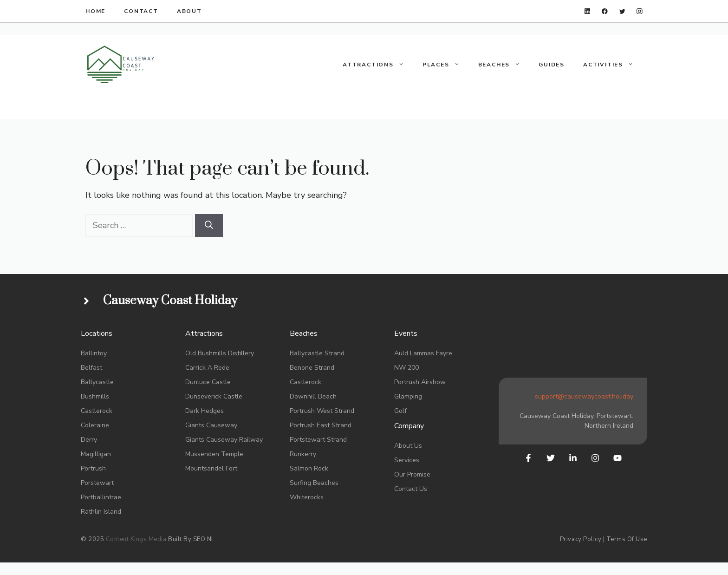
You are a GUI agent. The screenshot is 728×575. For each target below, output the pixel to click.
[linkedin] (588, 11)
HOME (95, 11)
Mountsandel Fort (211, 468)
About (189, 11)
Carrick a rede (207, 368)
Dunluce (198, 382)
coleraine (95, 425)
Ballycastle (97, 382)
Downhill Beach (313, 396)
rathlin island (101, 512)
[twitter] (622, 11)
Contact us (411, 489)
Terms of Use (627, 539)
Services (407, 460)
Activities (613, 65)
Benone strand (312, 368)
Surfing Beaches (314, 483)
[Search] (209, 225)
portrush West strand (322, 411)
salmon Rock (309, 468)
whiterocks (307, 497)
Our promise (412, 474)
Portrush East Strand (321, 425)
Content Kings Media (136, 539)
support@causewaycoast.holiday (584, 396)
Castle (221, 382)
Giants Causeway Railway (224, 440)
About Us (408, 446)
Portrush (93, 468)
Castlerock (97, 411)
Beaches (504, 65)
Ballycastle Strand (317, 353)
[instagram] (640, 11)
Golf (400, 411)
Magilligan (96, 454)
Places (446, 65)
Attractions (378, 65)
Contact (141, 11)
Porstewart (97, 483)
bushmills (95, 396)
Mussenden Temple (214, 454)
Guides (552, 65)
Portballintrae (101, 497)
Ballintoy (94, 353)
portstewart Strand (318, 440)
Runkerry (303, 454)
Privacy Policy (581, 539)
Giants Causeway (211, 425)
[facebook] (605, 11)
